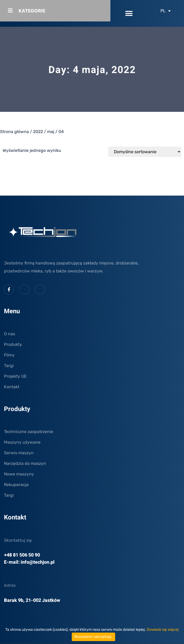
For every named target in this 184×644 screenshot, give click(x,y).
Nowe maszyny (19, 474)
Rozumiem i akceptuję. (93, 637)
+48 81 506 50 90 (22, 555)
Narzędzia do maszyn (25, 463)
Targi (9, 366)
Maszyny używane (22, 442)
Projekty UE (15, 376)
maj (51, 132)
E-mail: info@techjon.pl (29, 562)
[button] (129, 13)
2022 (38, 132)
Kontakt (12, 387)
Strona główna (14, 132)
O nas (10, 334)
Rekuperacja (16, 485)
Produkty (13, 344)
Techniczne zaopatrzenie (29, 432)
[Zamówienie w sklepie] (145, 152)
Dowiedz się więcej (163, 630)
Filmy (9, 355)
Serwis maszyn (19, 453)
